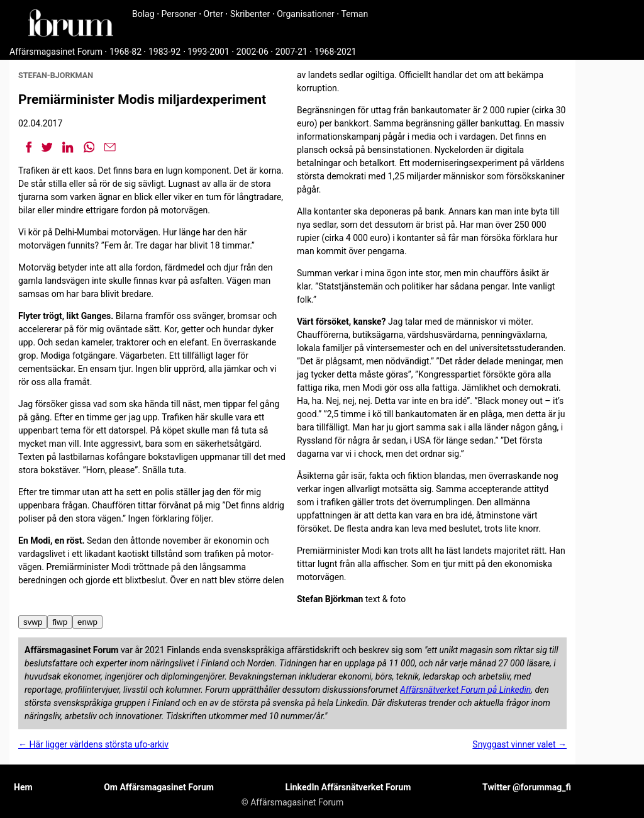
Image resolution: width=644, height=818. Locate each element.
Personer (179, 14)
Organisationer (306, 14)
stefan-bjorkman (56, 75)
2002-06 (253, 52)
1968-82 (125, 52)
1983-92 (164, 52)
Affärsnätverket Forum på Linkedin (465, 690)
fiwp (60, 622)
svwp (33, 622)
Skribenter (250, 14)
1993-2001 (208, 52)
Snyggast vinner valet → (519, 744)
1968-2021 (336, 52)
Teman (354, 14)
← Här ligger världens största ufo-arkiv (93, 744)
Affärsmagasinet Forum (56, 52)
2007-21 (291, 52)
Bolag (143, 14)
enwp (87, 622)
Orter (214, 14)
